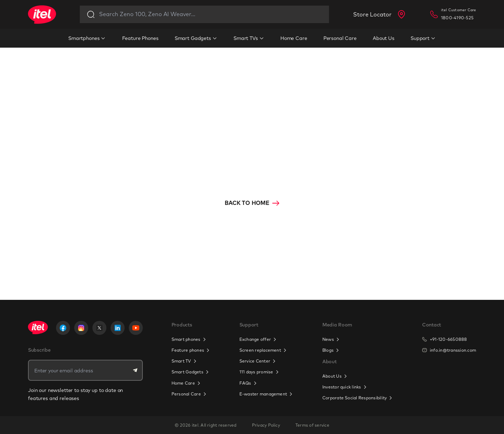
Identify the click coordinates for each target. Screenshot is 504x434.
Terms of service (312, 425)
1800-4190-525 (457, 18)
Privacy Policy (266, 425)
